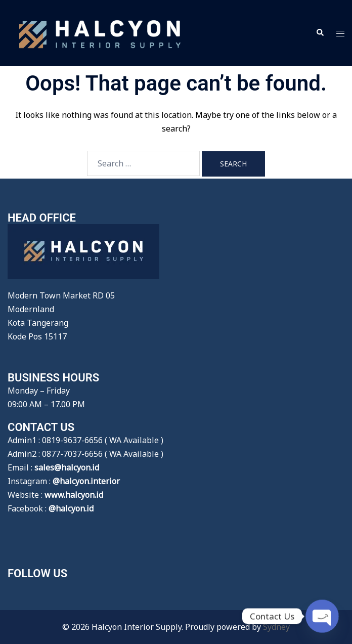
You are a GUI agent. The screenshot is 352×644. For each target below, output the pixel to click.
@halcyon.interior (86, 481)
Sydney (276, 627)
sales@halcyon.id (67, 467)
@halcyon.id (71, 508)
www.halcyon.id (74, 495)
